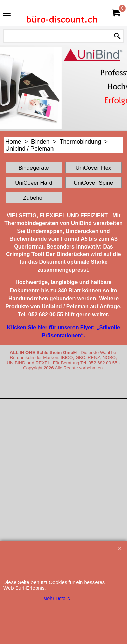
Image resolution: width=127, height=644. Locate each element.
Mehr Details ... (59, 599)
